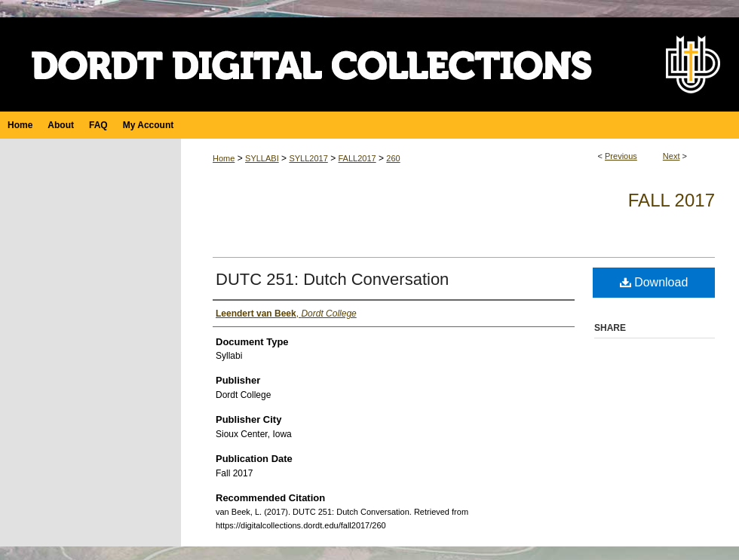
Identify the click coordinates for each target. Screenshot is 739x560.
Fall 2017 (672, 200)
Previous (621, 156)
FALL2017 (357, 158)
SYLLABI (262, 158)
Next (672, 156)
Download (654, 282)
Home (224, 158)
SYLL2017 (308, 158)
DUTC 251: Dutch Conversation (332, 279)
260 (393, 158)
